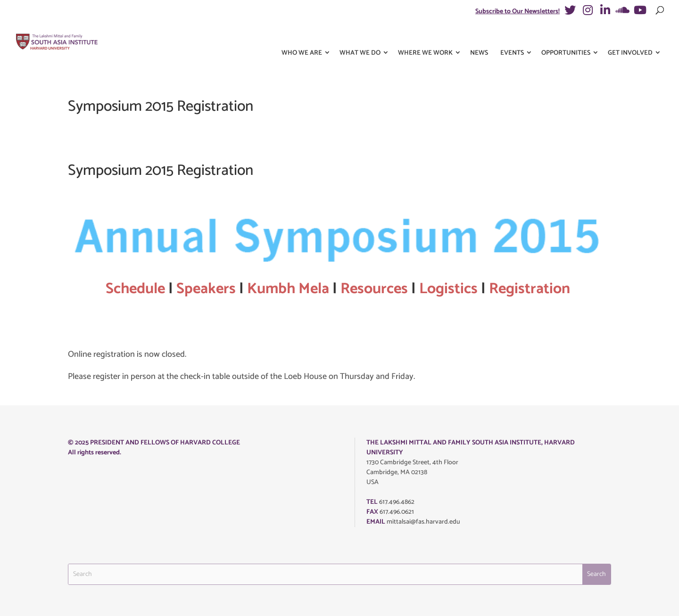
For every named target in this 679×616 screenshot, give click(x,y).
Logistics (448, 289)
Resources (374, 289)
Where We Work (425, 37)
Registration (531, 289)
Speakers (206, 289)
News (479, 37)
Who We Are (302, 37)
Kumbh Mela (288, 289)
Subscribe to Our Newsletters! (518, 12)
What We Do (360, 37)
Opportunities (566, 37)
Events (512, 37)
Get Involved (630, 37)
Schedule (135, 289)
